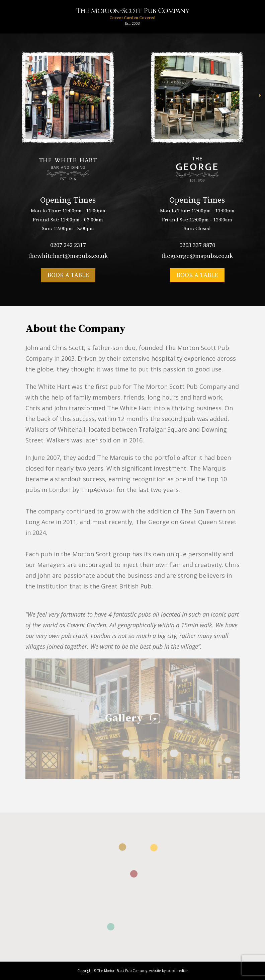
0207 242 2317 (68, 245)
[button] (122, 847)
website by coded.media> (168, 971)
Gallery (133, 718)
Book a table (68, 275)
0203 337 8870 (197, 245)
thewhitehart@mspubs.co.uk (68, 256)
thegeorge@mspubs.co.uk (197, 256)
